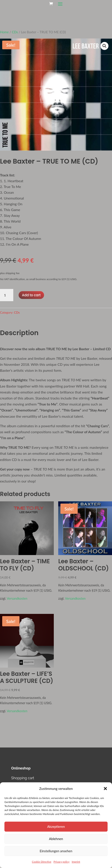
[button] (105, 789)
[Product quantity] (7, 295)
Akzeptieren (56, 826)
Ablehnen (56, 839)
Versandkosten (17, 598)
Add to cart (31, 295)
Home (4, 32)
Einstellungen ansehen (56, 851)
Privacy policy (62, 862)
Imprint (76, 862)
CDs (15, 32)
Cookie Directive (42, 862)
